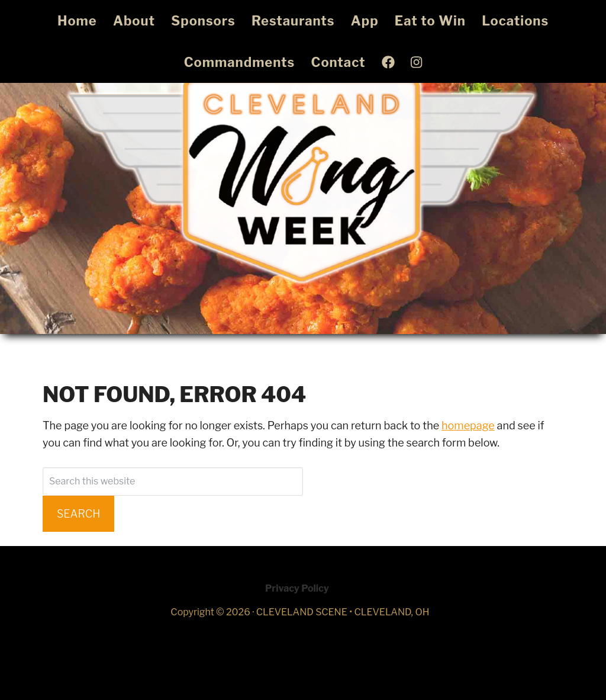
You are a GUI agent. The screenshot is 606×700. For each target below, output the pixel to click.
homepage (468, 426)
